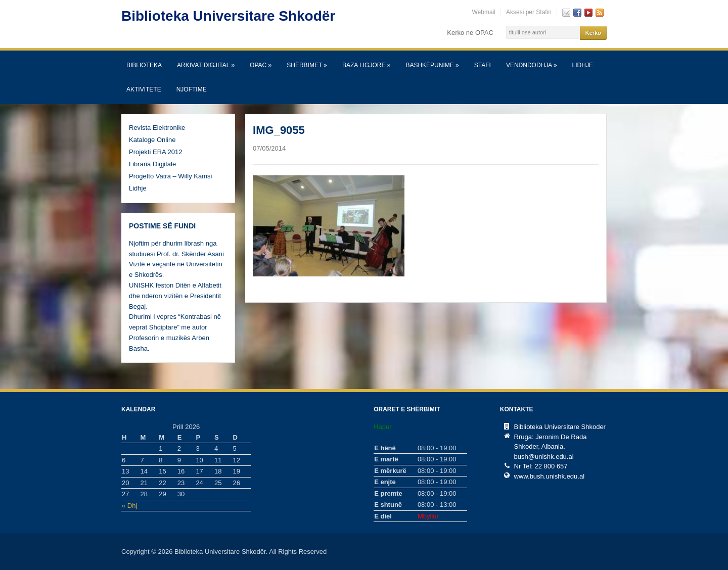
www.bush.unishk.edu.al (549, 476)
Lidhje (583, 65)
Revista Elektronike (157, 128)
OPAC (261, 65)
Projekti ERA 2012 (156, 152)
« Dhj (129, 506)
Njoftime (192, 89)
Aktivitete (144, 89)
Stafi (483, 65)
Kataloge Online (152, 140)
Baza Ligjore (366, 65)
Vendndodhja (532, 65)
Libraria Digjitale (152, 164)
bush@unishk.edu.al (544, 457)
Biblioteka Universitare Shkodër (228, 16)
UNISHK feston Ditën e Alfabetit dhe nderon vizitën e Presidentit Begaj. (175, 296)
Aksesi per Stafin (529, 12)
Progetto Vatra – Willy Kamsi (170, 176)
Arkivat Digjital (206, 65)
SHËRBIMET (307, 65)
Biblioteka (144, 65)
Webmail (483, 12)
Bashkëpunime (432, 65)
